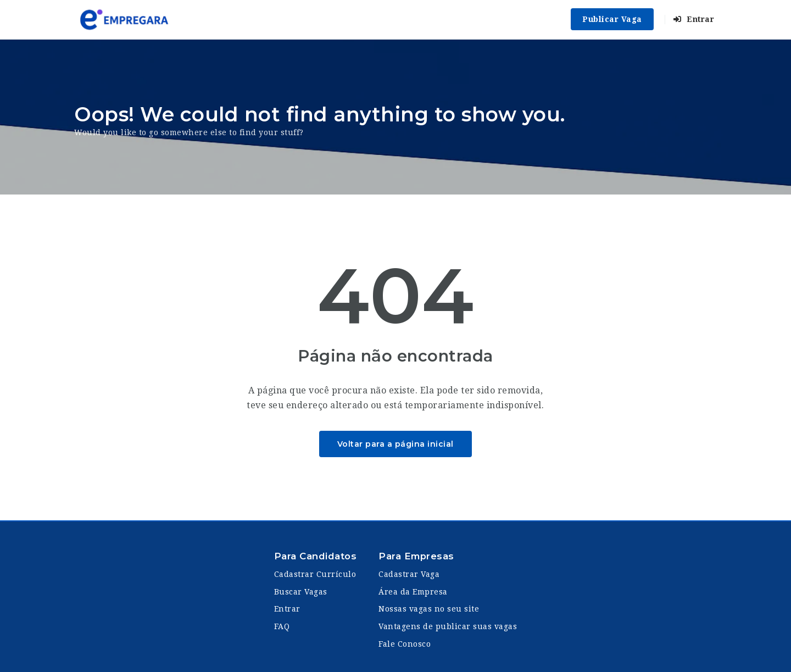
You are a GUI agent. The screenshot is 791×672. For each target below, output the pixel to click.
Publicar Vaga (612, 19)
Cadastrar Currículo (315, 574)
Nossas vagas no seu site (429, 609)
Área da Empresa (413, 592)
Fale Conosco (405, 644)
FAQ (282, 626)
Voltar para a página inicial (396, 444)
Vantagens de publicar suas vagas (448, 626)
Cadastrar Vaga (409, 574)
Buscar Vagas (301, 592)
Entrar (694, 19)
